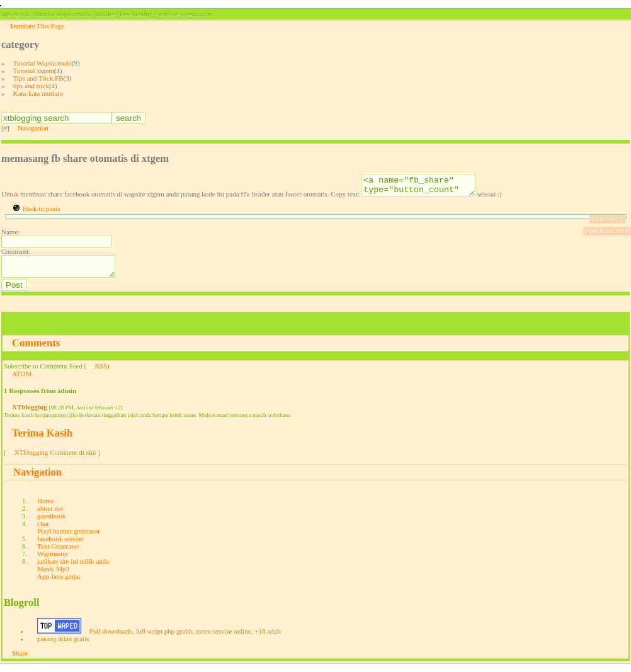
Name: (10, 236)
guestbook (51, 523)
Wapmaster (53, 561)
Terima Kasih (42, 441)
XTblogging (30, 414)
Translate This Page (37, 26)
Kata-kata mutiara (38, 93)
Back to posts (41, 212)
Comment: (16, 255)
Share (20, 661)
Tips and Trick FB (38, 78)
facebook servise (60, 546)
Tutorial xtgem (34, 71)
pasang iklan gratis (63, 646)
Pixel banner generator (69, 538)
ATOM (22, 381)
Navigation (33, 128)
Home (46, 508)
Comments (36, 350)
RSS (101, 373)
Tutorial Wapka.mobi (43, 63)
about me (50, 516)
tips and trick (31, 86)
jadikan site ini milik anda (73, 569)
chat (43, 531)
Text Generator (58, 554)
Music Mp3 (53, 576)
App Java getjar (59, 584)
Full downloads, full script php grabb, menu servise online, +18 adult (185, 639)
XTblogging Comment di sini (55, 460)
